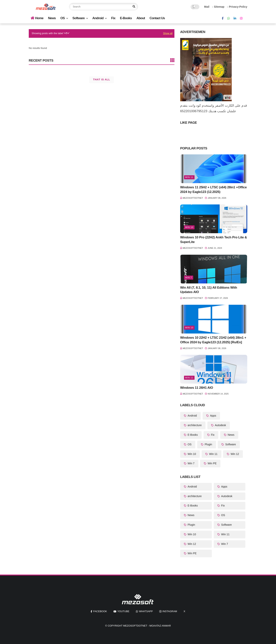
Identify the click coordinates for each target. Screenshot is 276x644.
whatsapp (146, 611)
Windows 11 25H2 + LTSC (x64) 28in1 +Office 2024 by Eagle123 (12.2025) (213, 190)
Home (37, 18)
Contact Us (157, 18)
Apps (213, 416)
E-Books (126, 18)
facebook (100, 611)
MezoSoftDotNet (135, 626)
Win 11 (189, 177)
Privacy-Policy (237, 7)
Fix (113, 18)
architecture (194, 425)
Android (98, 18)
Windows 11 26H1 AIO (197, 388)
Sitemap (218, 7)
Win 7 (189, 278)
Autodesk (220, 425)
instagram (170, 611)
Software (79, 18)
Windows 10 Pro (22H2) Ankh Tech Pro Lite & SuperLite (214, 240)
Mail (207, 7)
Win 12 (234, 454)
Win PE (212, 463)
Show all (168, 33)
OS (63, 18)
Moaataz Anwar (160, 626)
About (141, 18)
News (52, 18)
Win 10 (189, 227)
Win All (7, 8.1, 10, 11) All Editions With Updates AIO (209, 290)
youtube (123, 611)
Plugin (208, 444)
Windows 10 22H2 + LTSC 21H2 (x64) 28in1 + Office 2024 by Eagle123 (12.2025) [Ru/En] (213, 340)
